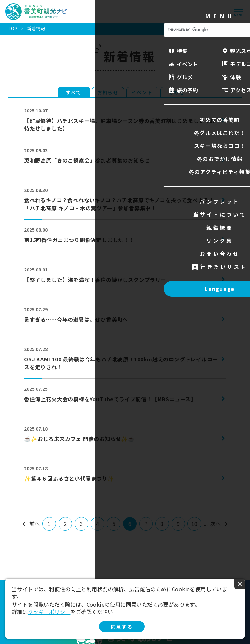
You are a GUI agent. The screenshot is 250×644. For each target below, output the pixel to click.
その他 (176, 92)
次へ (215, 524)
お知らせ (108, 92)
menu (239, 11)
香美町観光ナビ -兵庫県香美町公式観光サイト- (36, 12)
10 (194, 524)
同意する (122, 627)
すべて (74, 92)
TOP (13, 28)
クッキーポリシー (49, 612)
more (31, 104)
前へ (35, 524)
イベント (142, 92)
